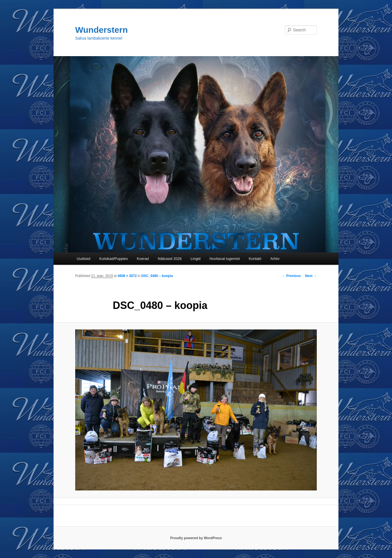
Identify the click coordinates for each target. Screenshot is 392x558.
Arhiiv (275, 259)
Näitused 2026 (170, 259)
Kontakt (255, 259)
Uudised (83, 259)
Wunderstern (101, 30)
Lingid (196, 259)
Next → (311, 276)
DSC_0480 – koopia (157, 276)
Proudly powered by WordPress (196, 538)
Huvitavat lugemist (224, 259)
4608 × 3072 (127, 276)
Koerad (143, 259)
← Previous (291, 276)
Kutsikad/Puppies (113, 259)
